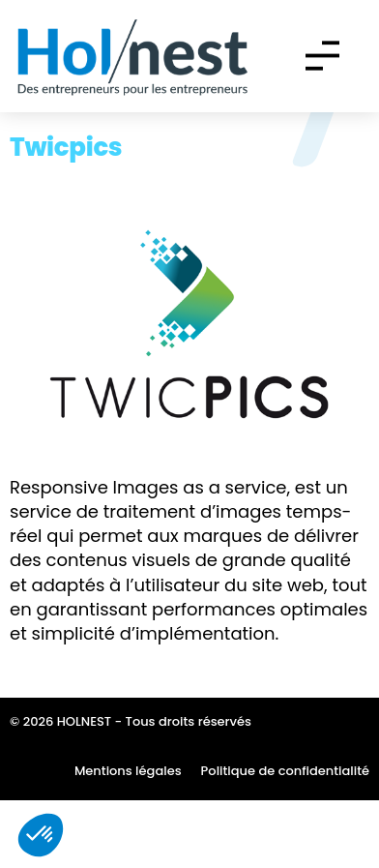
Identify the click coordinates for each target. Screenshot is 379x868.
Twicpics (66, 216)
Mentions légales (128, 838)
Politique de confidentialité (285, 838)
